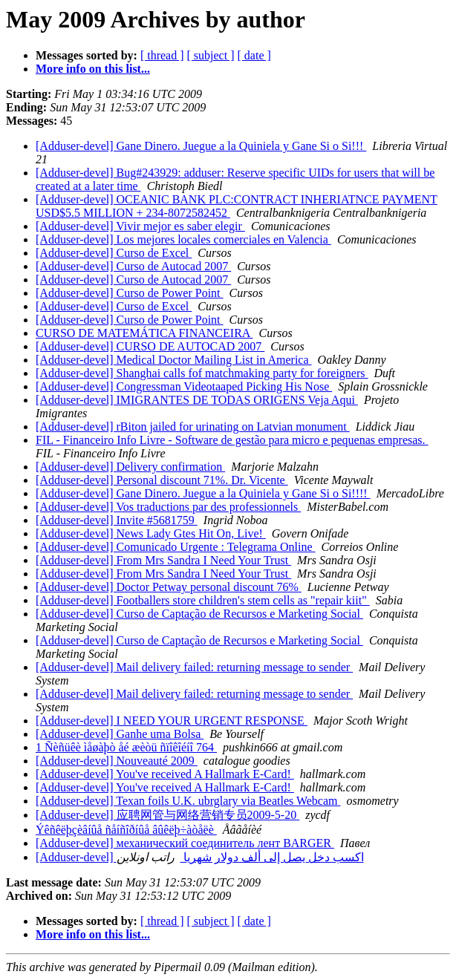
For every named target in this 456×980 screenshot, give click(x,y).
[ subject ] (211, 55)
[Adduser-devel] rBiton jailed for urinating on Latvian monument (193, 427)
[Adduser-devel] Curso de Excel (114, 253)
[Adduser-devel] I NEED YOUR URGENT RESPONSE (172, 721)
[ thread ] (162, 55)
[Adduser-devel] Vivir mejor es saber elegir (140, 226)
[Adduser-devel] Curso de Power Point (130, 293)
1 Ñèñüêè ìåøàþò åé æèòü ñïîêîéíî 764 (126, 747)
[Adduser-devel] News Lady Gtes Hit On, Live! (151, 533)
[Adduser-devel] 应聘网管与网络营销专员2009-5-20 (167, 815)
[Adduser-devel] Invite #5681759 (117, 520)
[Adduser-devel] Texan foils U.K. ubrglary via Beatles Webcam (188, 801)
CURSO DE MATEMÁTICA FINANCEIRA (144, 333)
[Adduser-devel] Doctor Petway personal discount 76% (169, 587)
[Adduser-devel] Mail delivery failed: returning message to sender (194, 667)
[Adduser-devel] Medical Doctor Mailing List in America (174, 360)
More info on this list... (93, 69)
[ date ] (254, 55)
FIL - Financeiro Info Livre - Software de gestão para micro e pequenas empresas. (232, 440)
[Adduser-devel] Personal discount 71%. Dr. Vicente (162, 480)
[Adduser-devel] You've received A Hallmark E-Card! (165, 774)
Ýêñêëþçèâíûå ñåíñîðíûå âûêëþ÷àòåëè (126, 830)
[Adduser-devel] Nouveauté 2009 (117, 761)
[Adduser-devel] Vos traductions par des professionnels (168, 507)
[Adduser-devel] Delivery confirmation (130, 467)
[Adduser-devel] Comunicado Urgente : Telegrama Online (176, 547)
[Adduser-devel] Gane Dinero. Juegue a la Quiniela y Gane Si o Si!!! (201, 146)
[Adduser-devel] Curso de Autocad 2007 (133, 266)
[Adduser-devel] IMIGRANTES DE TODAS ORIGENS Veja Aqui (197, 400)
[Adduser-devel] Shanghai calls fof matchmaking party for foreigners (202, 373)
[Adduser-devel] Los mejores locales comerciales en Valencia (183, 239)
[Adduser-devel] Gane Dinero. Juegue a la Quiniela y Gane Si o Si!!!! (203, 493)
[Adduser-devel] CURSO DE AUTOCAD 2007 (150, 346)
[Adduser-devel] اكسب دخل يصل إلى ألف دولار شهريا (200, 857)
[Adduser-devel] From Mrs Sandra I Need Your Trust (163, 560)
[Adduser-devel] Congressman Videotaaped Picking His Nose (184, 386)
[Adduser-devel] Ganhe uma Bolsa (120, 734)
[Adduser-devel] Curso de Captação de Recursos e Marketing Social (199, 614)
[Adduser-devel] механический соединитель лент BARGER (185, 843)
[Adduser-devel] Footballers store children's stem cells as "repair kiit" (203, 600)
